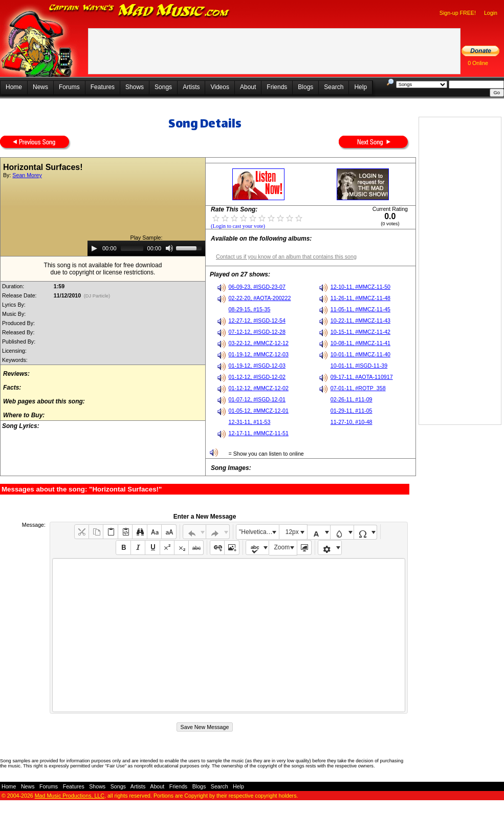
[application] (146, 248)
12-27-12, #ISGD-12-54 (257, 320)
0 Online (478, 63)
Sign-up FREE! (458, 13)
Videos (220, 87)
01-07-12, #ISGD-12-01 (257, 399)
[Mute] (169, 248)
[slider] (132, 248)
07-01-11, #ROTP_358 (358, 388)
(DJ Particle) (97, 296)
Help (360, 87)
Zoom (282, 547)
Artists (191, 87)
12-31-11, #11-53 (250, 422)
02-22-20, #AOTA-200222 (260, 298)
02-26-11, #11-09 (352, 399)
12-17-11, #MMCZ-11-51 (259, 433)
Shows (135, 87)
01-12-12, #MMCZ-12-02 (259, 388)
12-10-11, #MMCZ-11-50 (360, 287)
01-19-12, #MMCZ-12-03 (259, 354)
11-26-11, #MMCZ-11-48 (360, 298)
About (248, 87)
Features (103, 87)
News (40, 87)
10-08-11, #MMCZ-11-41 (360, 343)
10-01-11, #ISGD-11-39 (359, 366)
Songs (163, 87)
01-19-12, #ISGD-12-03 (257, 366)
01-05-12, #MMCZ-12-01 (259, 411)
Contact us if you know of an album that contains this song (286, 256)
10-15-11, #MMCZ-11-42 (360, 332)
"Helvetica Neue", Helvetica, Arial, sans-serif (259, 532)
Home (14, 87)
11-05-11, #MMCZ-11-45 (360, 309)
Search (334, 87)
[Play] (94, 248)
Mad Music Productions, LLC (70, 796)
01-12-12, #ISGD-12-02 (257, 377)
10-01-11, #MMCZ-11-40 (360, 354)
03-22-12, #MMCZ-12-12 (259, 343)
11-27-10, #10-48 (352, 422)
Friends (277, 87)
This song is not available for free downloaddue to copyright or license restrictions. (103, 269)
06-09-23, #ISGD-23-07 (257, 287)
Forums (69, 87)
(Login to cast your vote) (238, 226)
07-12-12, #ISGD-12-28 (257, 332)
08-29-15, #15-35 (250, 309)
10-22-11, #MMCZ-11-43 (360, 320)
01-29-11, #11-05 (352, 411)
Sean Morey (27, 175)
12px (292, 532)
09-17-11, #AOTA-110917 (362, 377)
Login (491, 13)
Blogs (305, 87)
